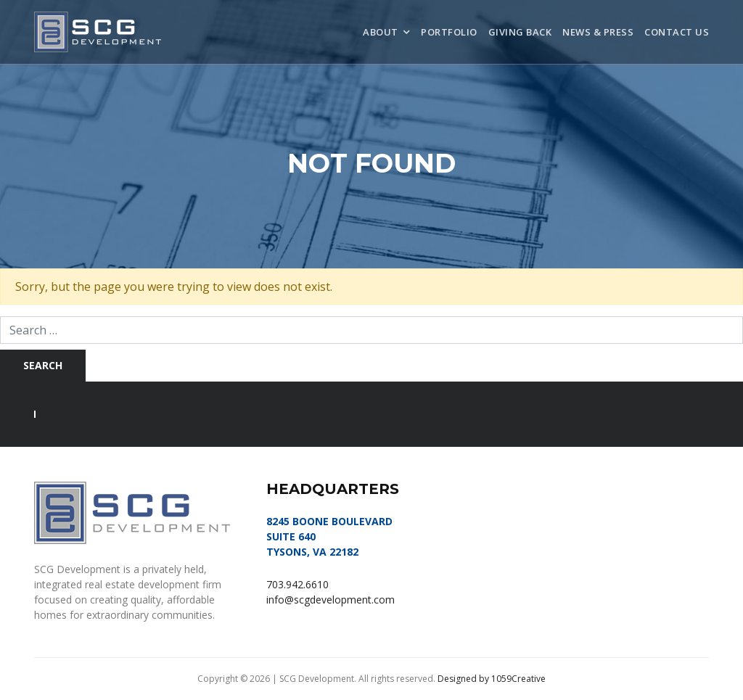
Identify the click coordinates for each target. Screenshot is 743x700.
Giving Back (520, 32)
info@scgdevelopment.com (331, 600)
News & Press (598, 32)
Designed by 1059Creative (492, 679)
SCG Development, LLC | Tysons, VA (98, 32)
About (381, 32)
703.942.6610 (297, 584)
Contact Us (677, 32)
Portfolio (449, 32)
